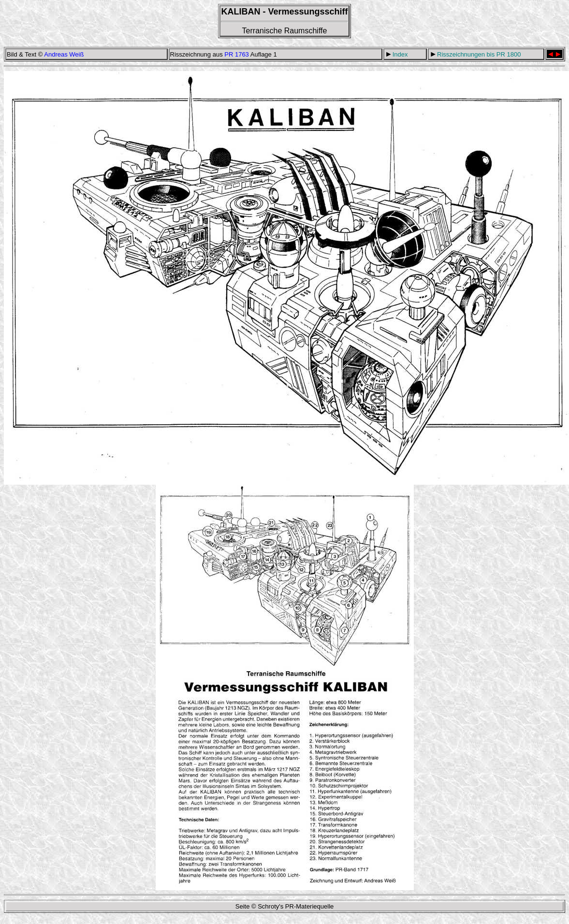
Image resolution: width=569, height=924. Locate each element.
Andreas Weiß (64, 54)
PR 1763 (237, 54)
